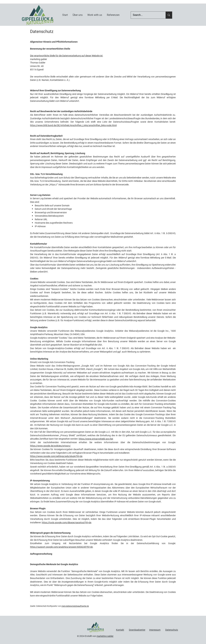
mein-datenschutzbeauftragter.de (75, 606)
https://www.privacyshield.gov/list (96, 439)
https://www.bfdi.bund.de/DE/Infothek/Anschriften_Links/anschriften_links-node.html (73, 125)
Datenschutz (172, 630)
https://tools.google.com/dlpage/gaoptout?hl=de (67, 523)
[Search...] (146, 15)
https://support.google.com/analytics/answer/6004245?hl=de (61, 547)
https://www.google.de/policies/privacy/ (50, 446)
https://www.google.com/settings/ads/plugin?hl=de (56, 456)
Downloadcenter (137, 630)
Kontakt (120, 630)
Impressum (155, 630)
